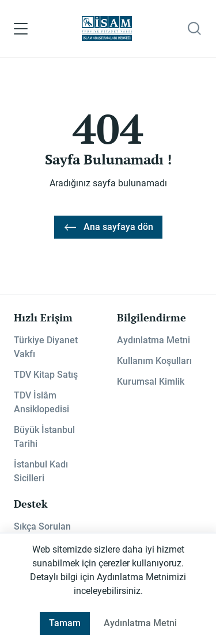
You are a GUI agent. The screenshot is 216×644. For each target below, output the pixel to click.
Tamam (65, 623)
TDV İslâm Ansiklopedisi (41, 402)
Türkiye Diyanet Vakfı (46, 347)
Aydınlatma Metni (154, 340)
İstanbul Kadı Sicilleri (41, 471)
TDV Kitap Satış (46, 375)
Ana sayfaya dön (108, 227)
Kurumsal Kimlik (151, 382)
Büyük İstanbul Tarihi (44, 437)
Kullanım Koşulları (154, 361)
